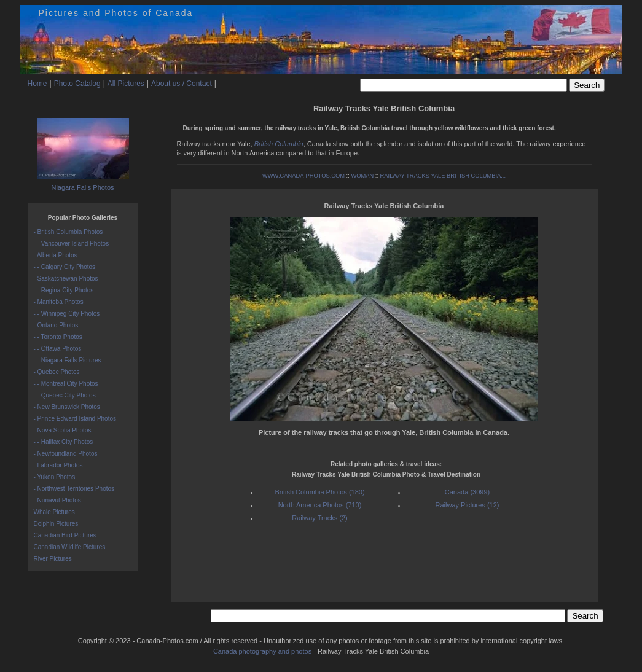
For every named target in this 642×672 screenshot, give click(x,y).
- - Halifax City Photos (64, 442)
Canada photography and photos (262, 651)
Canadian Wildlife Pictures (70, 547)
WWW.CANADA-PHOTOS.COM (303, 176)
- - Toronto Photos (58, 337)
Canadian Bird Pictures (65, 535)
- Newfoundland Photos (66, 454)
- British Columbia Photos (69, 232)
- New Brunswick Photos (67, 407)
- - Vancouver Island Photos (72, 244)
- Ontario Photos (56, 325)
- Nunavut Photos (57, 500)
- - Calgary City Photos (65, 267)
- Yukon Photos (55, 477)
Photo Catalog (77, 84)
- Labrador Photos (58, 465)
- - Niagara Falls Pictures (68, 360)
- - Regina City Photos (64, 290)
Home (37, 84)
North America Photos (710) (320, 505)
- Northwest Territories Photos (74, 489)
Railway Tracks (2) (319, 518)
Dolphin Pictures (56, 524)
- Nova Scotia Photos (63, 430)
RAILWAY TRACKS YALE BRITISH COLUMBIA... (443, 176)
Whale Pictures (54, 512)
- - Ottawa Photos (58, 349)
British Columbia (279, 144)
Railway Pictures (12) (468, 505)
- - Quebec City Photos (65, 395)
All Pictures (126, 84)
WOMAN (362, 176)
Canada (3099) (467, 492)
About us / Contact (182, 84)
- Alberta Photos (56, 255)
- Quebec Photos (57, 372)
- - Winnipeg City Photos (67, 314)
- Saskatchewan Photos (66, 279)
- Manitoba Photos (59, 302)
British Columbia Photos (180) (319, 492)
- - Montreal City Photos (66, 384)
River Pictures (53, 559)
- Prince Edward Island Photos (75, 419)
